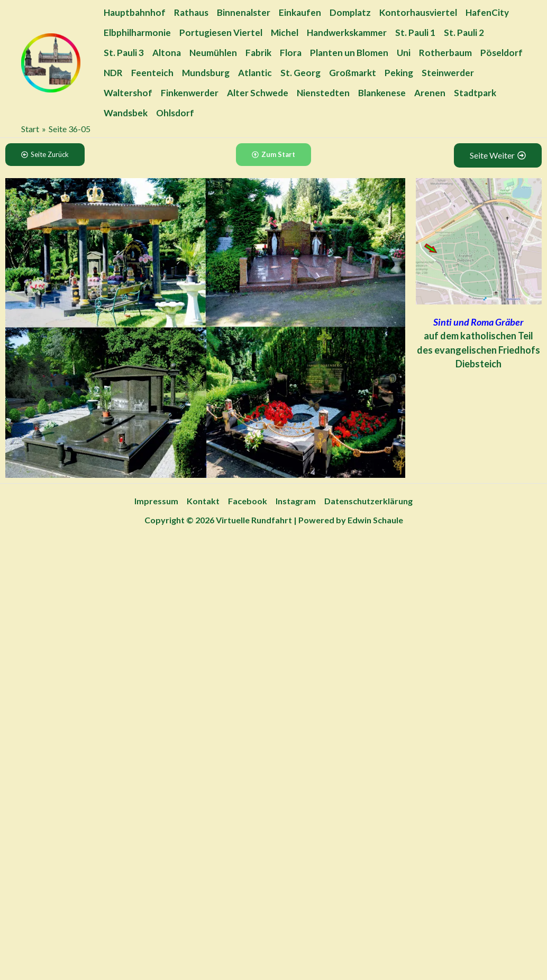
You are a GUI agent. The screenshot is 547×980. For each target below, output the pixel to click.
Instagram (296, 501)
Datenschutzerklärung (368, 501)
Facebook (248, 501)
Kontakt (203, 501)
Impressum (156, 501)
